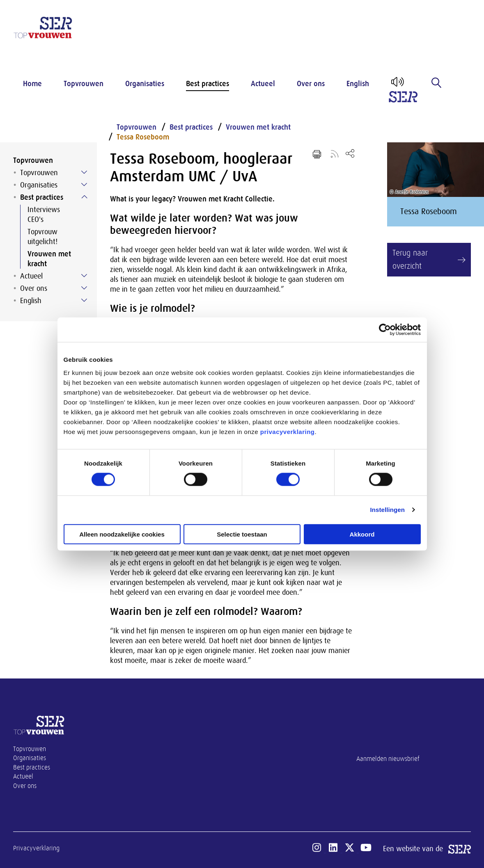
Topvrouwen (84, 84)
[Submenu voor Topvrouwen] (84, 172)
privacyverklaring (288, 431)
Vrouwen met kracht (49, 259)
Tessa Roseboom (143, 137)
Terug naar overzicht (410, 259)
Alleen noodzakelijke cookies (122, 534)
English (358, 84)
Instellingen (388, 510)
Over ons (311, 84)
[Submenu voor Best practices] (84, 197)
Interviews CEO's (44, 215)
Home (32, 84)
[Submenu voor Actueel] (84, 276)
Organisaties (145, 84)
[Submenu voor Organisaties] (84, 185)
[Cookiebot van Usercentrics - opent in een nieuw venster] (385, 330)
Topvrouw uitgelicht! (42, 237)
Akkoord (362, 534)
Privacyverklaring (36, 848)
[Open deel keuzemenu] (350, 153)
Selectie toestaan (242, 534)
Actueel (263, 84)
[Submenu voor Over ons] (84, 288)
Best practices (208, 84)
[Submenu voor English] (84, 300)
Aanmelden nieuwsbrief (388, 759)
